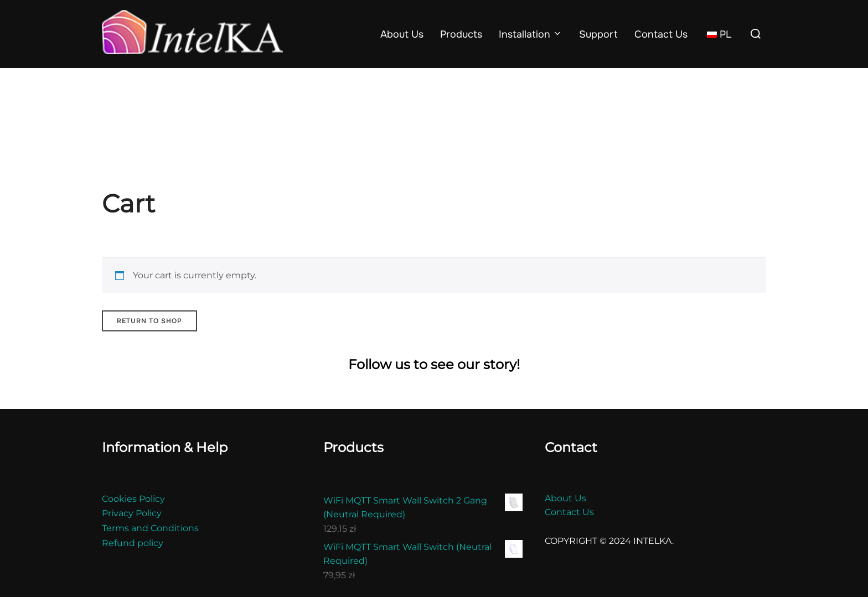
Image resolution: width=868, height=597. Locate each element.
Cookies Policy (133, 499)
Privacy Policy (132, 513)
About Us (402, 34)
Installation (531, 34)
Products (461, 34)
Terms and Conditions (150, 528)
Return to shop (149, 321)
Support (598, 34)
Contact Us (661, 34)
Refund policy (133, 543)
